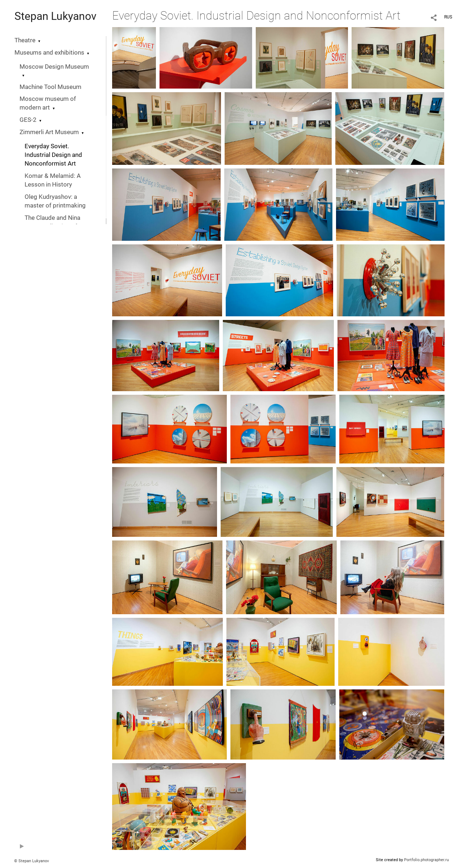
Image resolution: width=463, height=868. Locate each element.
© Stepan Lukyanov (31, 861)
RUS (448, 17)
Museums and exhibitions (49, 53)
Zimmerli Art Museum (49, 132)
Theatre (25, 40)
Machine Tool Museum (50, 87)
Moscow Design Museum (54, 67)
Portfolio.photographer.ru (426, 860)
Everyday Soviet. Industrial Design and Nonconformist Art (53, 155)
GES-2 (28, 120)
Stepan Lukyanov (56, 16)
